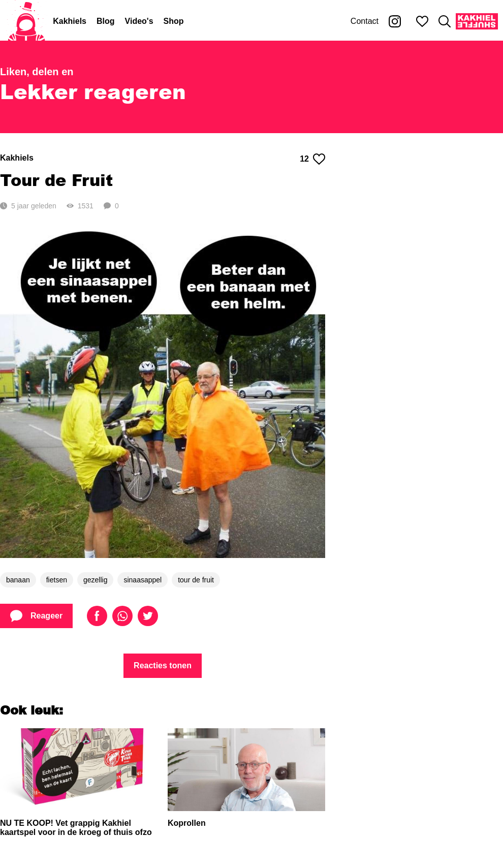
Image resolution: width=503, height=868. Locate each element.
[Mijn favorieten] (422, 21)
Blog (106, 21)
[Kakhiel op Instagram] (395, 21)
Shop (174, 21)
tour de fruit (196, 580)
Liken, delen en (37, 72)
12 (312, 159)
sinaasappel (143, 580)
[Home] (26, 21)
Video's (139, 21)
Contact (365, 21)
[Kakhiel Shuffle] (477, 21)
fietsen (57, 580)
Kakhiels (70, 21)
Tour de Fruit (56, 180)
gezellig (95, 580)
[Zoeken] (445, 21)
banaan (18, 580)
